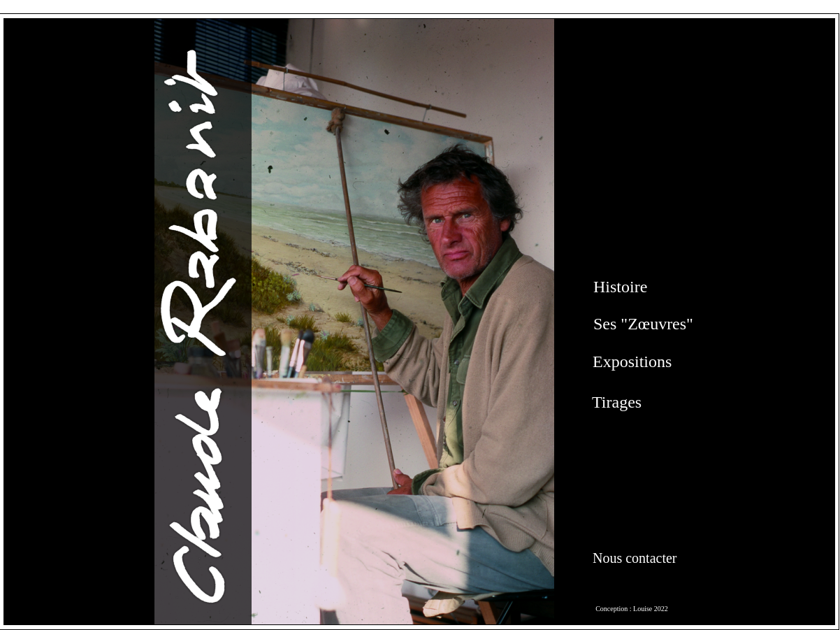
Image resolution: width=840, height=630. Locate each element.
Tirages (617, 402)
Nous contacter (635, 558)
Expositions (632, 361)
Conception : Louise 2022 (632, 609)
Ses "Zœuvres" (643, 324)
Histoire (620, 287)
